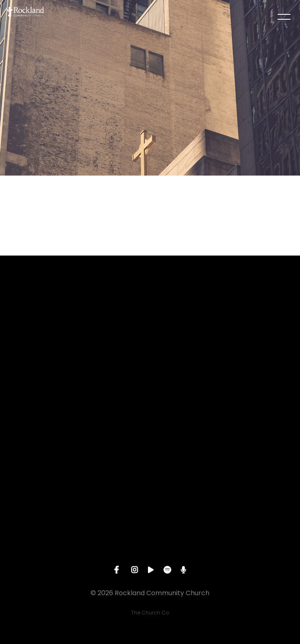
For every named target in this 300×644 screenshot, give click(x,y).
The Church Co (150, 613)
